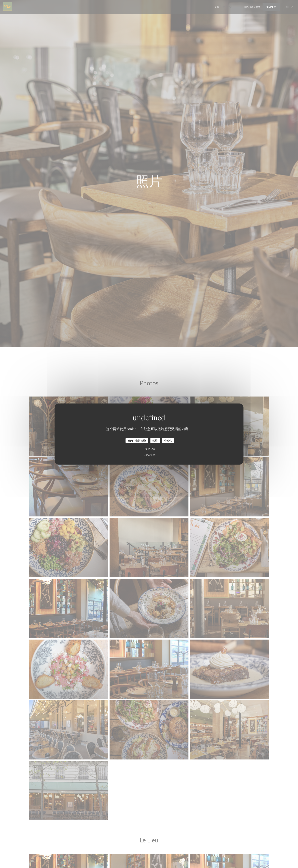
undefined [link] (150, 455)
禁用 (155, 440)
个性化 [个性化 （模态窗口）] (168, 440)
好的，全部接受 (137, 440)
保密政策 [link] (150, 449)
